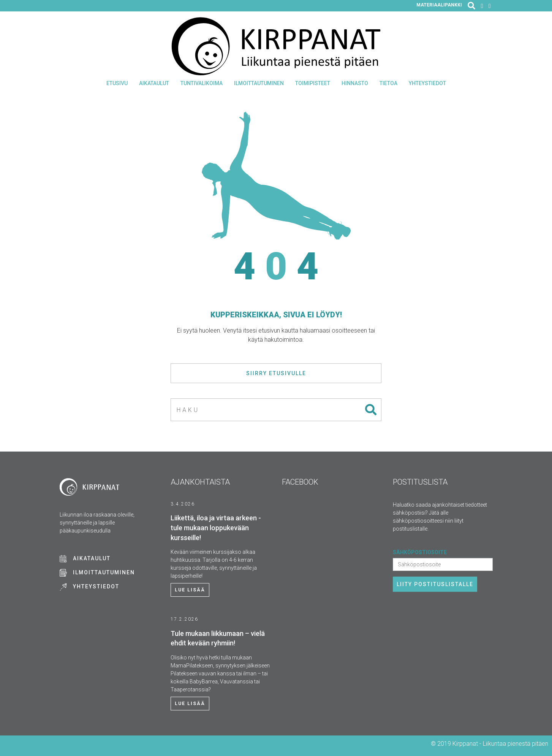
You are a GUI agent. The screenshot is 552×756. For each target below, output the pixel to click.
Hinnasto (355, 83)
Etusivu (117, 83)
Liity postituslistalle (435, 584)
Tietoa (388, 83)
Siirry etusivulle (276, 373)
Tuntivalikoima (202, 83)
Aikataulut (154, 83)
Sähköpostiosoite (420, 552)
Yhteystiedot (427, 83)
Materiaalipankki (439, 5)
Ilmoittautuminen (259, 83)
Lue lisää (190, 590)
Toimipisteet (313, 83)
